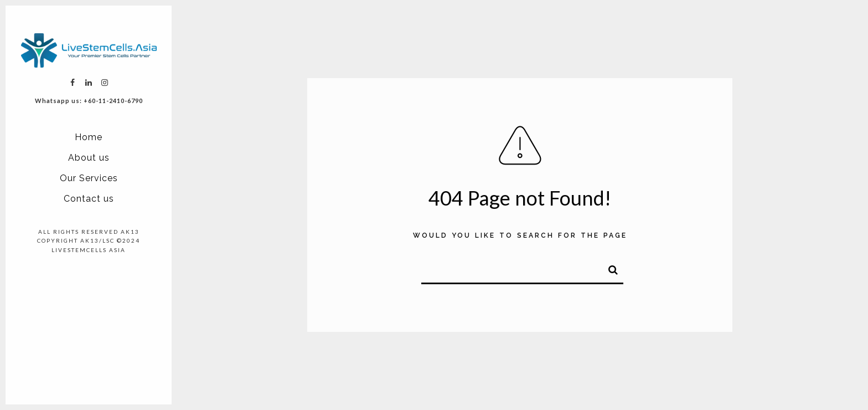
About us (89, 158)
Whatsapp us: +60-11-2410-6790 (89, 101)
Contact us (89, 199)
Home (89, 137)
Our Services (89, 178)
